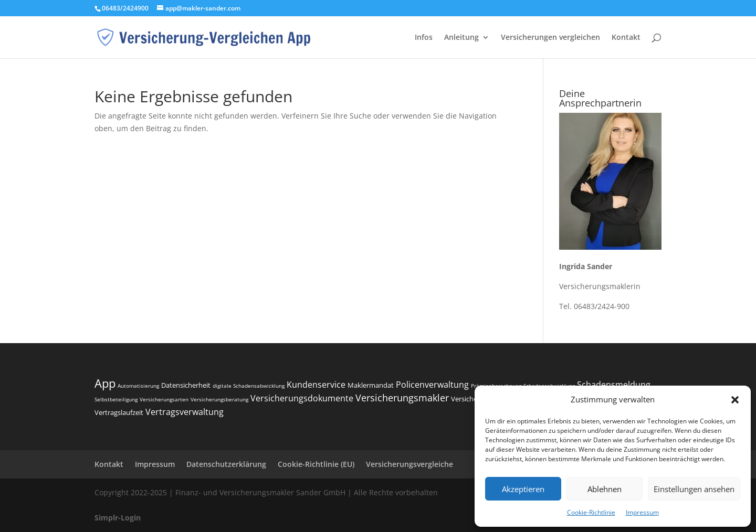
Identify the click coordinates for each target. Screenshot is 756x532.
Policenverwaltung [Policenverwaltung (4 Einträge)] (432, 385)
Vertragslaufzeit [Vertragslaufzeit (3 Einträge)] (119, 412)
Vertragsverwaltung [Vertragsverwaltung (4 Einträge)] (185, 412)
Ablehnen (605, 489)
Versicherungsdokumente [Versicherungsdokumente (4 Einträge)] (302, 398)
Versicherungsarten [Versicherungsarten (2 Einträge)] (164, 399)
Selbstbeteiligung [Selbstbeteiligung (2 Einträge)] (116, 399)
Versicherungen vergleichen (550, 38)
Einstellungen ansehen (694, 489)
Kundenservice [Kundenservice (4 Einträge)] (316, 385)
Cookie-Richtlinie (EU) (316, 464)
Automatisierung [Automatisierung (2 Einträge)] (138, 386)
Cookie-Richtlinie (591, 512)
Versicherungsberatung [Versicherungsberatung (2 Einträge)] (219, 399)
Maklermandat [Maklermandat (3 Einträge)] (371, 385)
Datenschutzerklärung (226, 464)
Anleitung (461, 38)
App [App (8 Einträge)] (105, 383)
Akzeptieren (523, 489)
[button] (735, 400)
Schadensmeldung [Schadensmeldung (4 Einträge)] (614, 385)
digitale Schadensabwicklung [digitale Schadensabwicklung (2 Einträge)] (249, 386)
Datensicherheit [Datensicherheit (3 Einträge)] (186, 385)
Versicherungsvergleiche (409, 464)
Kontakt (626, 38)
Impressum (642, 512)
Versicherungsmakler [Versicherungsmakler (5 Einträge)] (402, 398)
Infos (424, 38)
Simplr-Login (118, 518)
